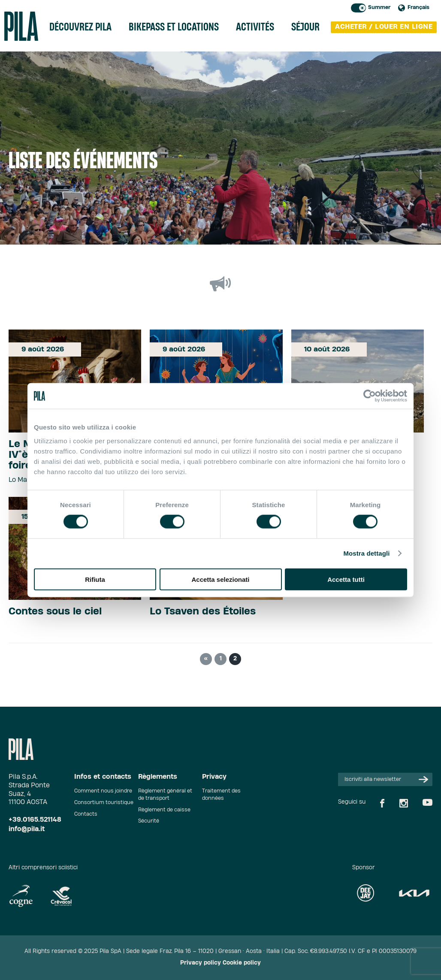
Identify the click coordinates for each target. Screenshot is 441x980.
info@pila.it (27, 829)
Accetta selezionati (220, 579)
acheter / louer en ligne (384, 27)
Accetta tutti (346, 579)
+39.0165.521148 (35, 820)
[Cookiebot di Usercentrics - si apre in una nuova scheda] (370, 396)
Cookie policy (242, 963)
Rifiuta (95, 579)
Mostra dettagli (366, 553)
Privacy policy (201, 963)
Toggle (358, 8)
